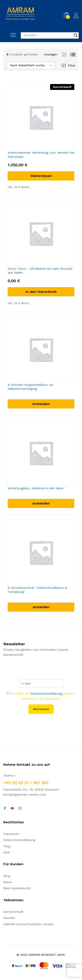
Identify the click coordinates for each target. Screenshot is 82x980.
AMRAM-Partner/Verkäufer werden (28, 924)
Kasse (8, 882)
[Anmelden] (41, 404)
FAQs (7, 846)
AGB (6, 852)
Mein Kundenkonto (17, 888)
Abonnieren (41, 709)
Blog (7, 876)
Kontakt (9, 918)
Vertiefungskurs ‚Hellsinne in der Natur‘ (36, 488)
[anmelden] (41, 607)
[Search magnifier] (76, 35)
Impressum (11, 834)
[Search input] (48, 35)
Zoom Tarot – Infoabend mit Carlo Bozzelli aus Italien (40, 271)
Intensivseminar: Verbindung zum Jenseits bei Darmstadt (41, 154)
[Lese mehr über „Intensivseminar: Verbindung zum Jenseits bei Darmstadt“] (41, 176)
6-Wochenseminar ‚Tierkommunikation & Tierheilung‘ (37, 590)
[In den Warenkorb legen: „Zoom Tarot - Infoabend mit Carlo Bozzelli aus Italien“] (41, 292)
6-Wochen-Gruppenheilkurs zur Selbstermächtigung (31, 387)
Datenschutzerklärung (46, 693)
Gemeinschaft (13, 912)
